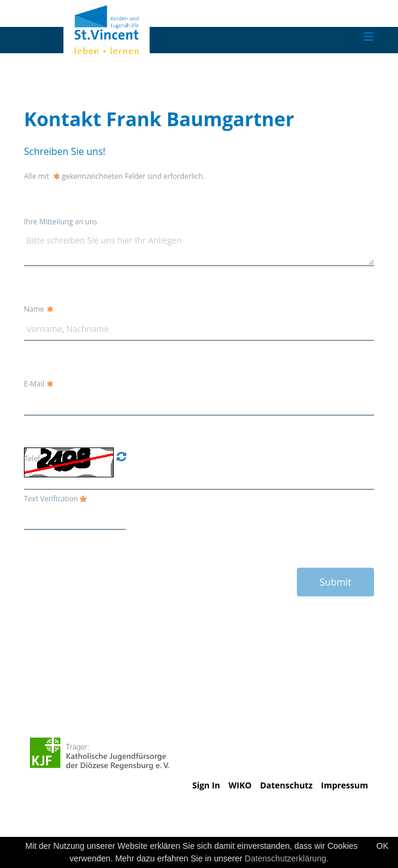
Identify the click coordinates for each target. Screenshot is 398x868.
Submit (335, 582)
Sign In (206, 785)
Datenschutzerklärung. (287, 858)
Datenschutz (286, 785)
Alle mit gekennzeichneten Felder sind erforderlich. (114, 176)
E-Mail (39, 384)
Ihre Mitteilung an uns (61, 222)
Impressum (344, 785)
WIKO (240, 785)
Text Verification (55, 499)
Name (39, 309)
